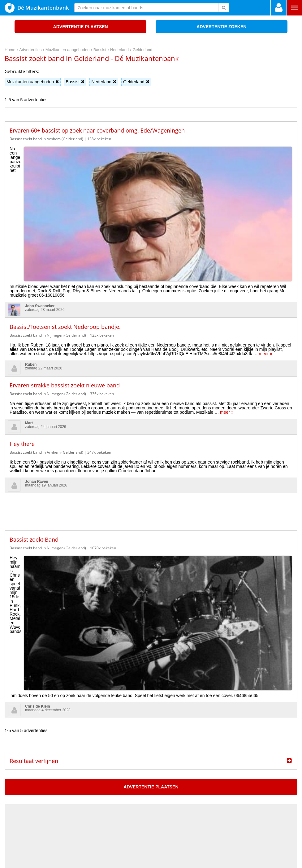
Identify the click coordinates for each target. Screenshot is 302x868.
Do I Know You (174, 861)
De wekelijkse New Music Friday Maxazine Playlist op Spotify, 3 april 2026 (81, 736)
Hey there (22, 343)
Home (254, 796)
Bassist (75, 82)
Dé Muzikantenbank (37, 8)
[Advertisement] (151, 406)
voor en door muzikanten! (170, 853)
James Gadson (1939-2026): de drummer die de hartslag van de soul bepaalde (85, 746)
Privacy (269, 796)
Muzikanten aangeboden (33, 82)
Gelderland (136, 82)
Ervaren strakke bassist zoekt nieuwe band (65, 284)
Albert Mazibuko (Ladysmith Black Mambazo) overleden (63, 727)
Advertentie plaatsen (81, 27)
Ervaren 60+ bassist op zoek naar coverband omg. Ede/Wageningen (97, 130)
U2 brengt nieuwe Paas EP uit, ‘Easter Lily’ (51, 756)
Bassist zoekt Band (34, 438)
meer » (266, 253)
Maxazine (74, 713)
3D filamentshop (205, 861)
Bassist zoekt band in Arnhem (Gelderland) (46, 139)
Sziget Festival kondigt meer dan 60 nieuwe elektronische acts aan (74, 765)
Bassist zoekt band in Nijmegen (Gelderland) (48, 234)
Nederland (104, 82)
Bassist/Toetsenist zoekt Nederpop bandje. (65, 226)
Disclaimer (288, 796)
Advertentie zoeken (221, 27)
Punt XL (151, 861)
